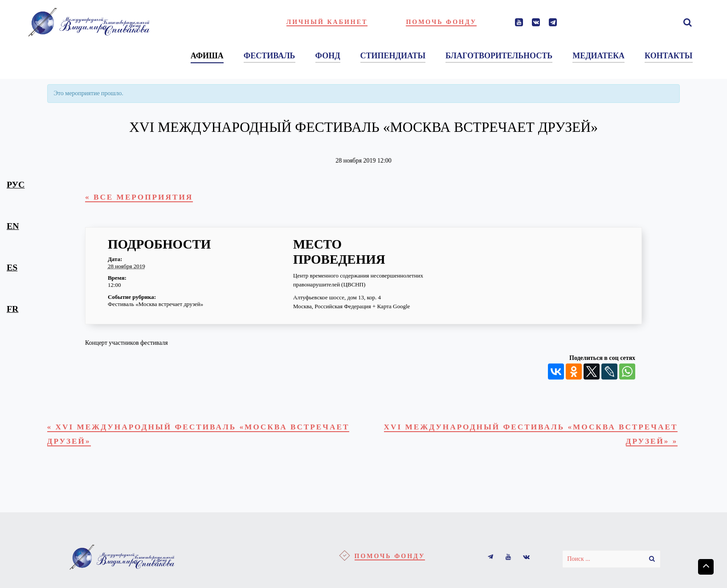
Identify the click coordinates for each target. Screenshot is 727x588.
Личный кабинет (327, 22)
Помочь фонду (441, 22)
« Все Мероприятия (145, 198)
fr (12, 309)
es (12, 267)
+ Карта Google (391, 308)
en (13, 226)
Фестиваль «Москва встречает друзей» (155, 306)
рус (16, 184)
